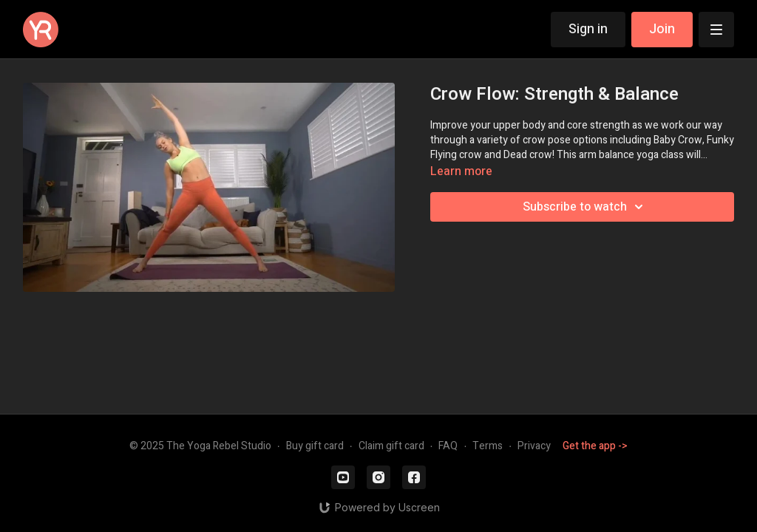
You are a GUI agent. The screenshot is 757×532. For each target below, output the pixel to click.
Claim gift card (391, 446)
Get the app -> (595, 446)
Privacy (534, 446)
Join (662, 29)
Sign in (588, 29)
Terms (488, 446)
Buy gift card (315, 446)
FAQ (448, 446)
